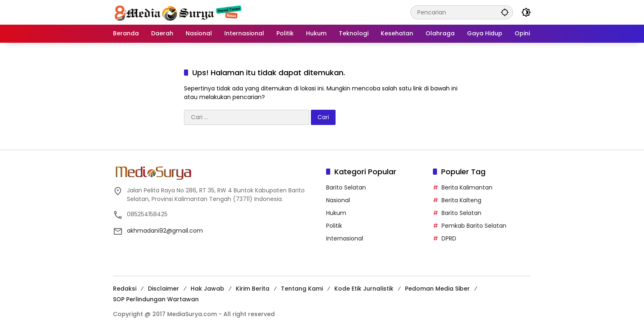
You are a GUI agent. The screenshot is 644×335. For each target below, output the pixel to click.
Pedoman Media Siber (437, 289)
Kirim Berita (253, 289)
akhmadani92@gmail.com (165, 231)
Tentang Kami (302, 289)
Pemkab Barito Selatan (474, 226)
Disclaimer (163, 289)
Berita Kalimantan (467, 187)
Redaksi (125, 289)
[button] (505, 12)
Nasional (338, 200)
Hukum (336, 213)
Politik (334, 226)
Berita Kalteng (461, 200)
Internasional (345, 238)
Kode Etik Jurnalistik (364, 289)
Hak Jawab (207, 289)
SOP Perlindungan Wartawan (156, 299)
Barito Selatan (346, 187)
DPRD (449, 238)
